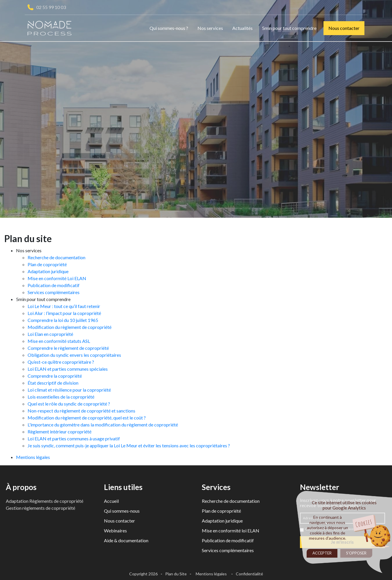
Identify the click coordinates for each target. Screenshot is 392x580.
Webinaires (115, 531)
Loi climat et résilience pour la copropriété (69, 390)
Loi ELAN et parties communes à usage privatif (74, 438)
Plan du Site (176, 574)
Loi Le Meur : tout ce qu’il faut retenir (64, 306)
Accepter (322, 553)
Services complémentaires (54, 292)
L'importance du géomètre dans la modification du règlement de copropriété (103, 425)
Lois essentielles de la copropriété (61, 397)
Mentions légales (33, 457)
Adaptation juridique (48, 271)
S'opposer (356, 553)
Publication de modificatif (54, 285)
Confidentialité (249, 574)
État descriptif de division (53, 383)
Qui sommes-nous (122, 511)
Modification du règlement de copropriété (70, 327)
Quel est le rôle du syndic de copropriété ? (69, 404)
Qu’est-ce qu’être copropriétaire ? (61, 362)
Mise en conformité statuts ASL (59, 341)
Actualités (242, 28)
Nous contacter (344, 28)
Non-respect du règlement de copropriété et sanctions (81, 411)
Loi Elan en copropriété (50, 334)
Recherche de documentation (56, 257)
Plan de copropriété (47, 264)
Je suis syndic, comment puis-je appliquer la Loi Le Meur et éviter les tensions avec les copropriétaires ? (129, 445)
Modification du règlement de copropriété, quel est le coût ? (87, 418)
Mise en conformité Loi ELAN (57, 278)
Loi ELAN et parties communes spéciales (68, 369)
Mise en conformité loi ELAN (231, 531)
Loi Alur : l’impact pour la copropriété (64, 313)
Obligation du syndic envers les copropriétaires (74, 355)
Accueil (111, 501)
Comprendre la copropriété (55, 376)
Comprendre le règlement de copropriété (68, 348)
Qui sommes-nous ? (169, 28)
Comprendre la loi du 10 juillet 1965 (63, 320)
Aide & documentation (126, 540)
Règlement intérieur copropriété (60, 432)
